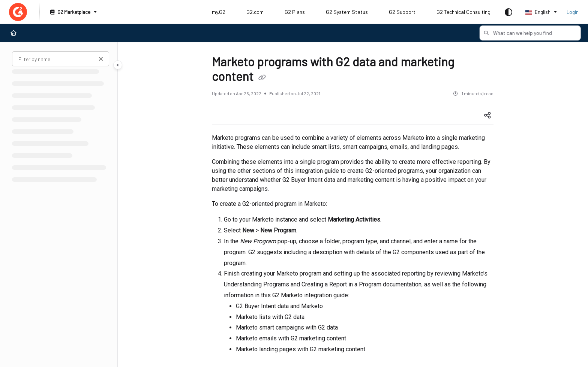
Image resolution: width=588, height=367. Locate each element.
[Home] (13, 33)
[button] (522, 33)
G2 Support (402, 12)
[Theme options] (508, 12)
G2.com (255, 12)
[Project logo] (18, 12)
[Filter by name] (61, 59)
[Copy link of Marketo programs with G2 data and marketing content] (262, 78)
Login (573, 12)
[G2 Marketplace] (73, 12)
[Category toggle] (118, 65)
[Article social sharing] (487, 115)
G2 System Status (347, 12)
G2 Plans (295, 12)
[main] (353, 205)
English (538, 12)
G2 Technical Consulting (463, 12)
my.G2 (219, 12)
